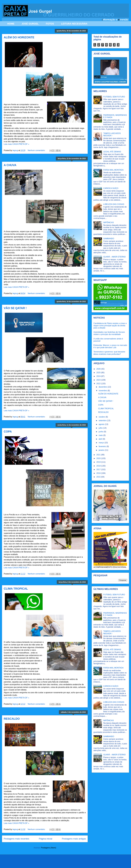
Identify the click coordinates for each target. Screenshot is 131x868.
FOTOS (50, 24)
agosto (102, 424)
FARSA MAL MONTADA (113, 170)
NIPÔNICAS (108, 222)
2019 (99, 462)
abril (101, 439)
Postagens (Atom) (49, 848)
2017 (99, 470)
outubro (102, 417)
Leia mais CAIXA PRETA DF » (16, 144)
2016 (99, 473)
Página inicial (45, 839)
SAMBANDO (109, 239)
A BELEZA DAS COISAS (114, 204)
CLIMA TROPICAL (16, 589)
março (102, 443)
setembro (103, 421)
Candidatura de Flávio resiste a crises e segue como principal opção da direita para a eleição (110, 326)
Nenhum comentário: (37, 150)
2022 (99, 384)
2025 (99, 373)
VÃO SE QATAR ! (15, 308)
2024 (99, 376)
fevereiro (103, 446)
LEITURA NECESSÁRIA (74, 24)
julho (101, 428)
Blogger (97, 863)
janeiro (102, 450)
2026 (99, 369)
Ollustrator (77, 863)
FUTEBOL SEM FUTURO (114, 97)
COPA (8, 432)
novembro (103, 391)
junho (101, 432)
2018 (99, 466)
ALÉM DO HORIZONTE (19, 37)
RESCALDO (12, 719)
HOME (11, 24)
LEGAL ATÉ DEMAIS (112, 152)
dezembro (103, 387)
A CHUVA (10, 165)
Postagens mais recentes (16, 839)
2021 (99, 455)
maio (101, 435)
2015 (99, 477)
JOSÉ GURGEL (30, 24)
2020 (99, 458)
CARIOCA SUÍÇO (111, 188)
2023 (99, 380)
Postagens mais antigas (74, 839)
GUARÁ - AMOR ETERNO (114, 257)
